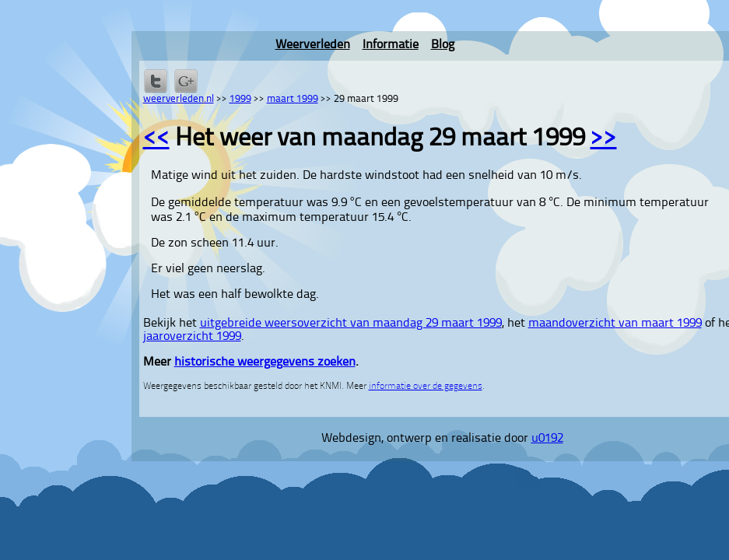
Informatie (391, 45)
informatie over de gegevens (426, 387)
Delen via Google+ (186, 81)
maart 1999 (293, 99)
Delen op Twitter (156, 81)
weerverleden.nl (179, 99)
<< (156, 139)
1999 (240, 99)
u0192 (547, 439)
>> (604, 139)
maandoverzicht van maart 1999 (615, 324)
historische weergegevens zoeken (265, 362)
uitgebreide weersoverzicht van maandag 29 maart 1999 (351, 324)
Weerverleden (313, 45)
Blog (443, 45)
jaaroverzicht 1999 (192, 337)
